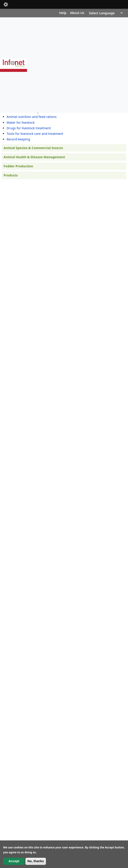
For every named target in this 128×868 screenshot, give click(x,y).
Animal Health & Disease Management (34, 157)
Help (63, 13)
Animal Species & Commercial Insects (33, 148)
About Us (77, 13)
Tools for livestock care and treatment (35, 134)
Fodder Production (18, 166)
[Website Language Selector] (106, 13)
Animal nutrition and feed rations (32, 117)
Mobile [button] (6, 4)
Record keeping (18, 139)
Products (11, 175)
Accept (14, 861)
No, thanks (36, 861)
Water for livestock (21, 122)
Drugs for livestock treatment (29, 128)
